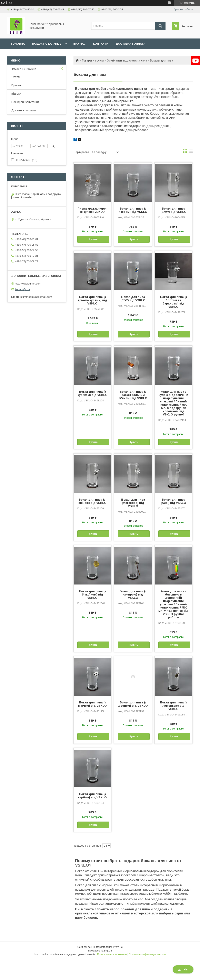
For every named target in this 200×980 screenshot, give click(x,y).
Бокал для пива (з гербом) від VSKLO (92, 796)
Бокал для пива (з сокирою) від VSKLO (133, 594)
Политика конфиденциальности (147, 954)
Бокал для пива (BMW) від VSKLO (173, 210)
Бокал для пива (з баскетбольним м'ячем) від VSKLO (133, 395)
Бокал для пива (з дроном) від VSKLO (133, 704)
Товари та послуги (24, 69)
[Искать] (160, 26)
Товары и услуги (93, 60)
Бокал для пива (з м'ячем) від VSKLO (92, 704)
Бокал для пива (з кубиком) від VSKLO (93, 393)
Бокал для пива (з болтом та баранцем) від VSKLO (173, 302)
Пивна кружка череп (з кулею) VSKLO (93, 210)
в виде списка (191, 152)
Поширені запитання (25, 102)
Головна (18, 44)
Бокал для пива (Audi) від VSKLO (173, 501)
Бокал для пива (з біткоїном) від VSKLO (92, 594)
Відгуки (16, 94)
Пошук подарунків (47, 44)
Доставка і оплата (131, 44)
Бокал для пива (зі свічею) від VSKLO (92, 501)
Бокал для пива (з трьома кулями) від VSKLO (92, 300)
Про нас (79, 44)
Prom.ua (118, 947)
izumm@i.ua (23, 289)
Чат (183, 969)
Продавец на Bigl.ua (100, 951)
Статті (16, 77)
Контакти (101, 44)
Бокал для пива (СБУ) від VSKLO (133, 299)
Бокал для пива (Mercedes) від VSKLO (133, 503)
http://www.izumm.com (28, 284)
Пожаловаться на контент (112, 954)
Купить (93, 239)
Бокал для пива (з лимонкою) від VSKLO (173, 706)
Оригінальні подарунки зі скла (127, 60)
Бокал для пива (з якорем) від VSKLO (133, 210)
